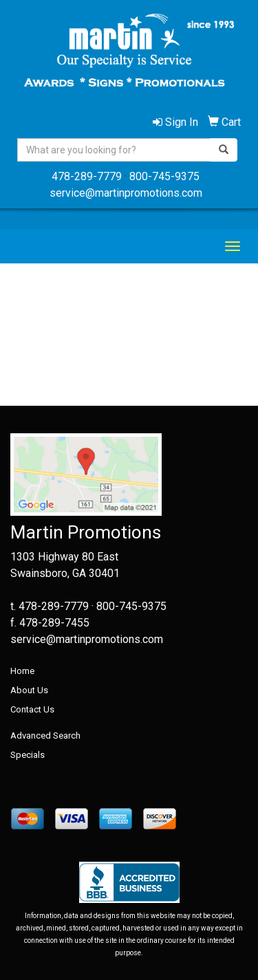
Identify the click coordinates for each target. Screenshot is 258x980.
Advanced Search (45, 736)
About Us (29, 690)
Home (22, 671)
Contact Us (32, 709)
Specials (28, 755)
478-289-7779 (87, 176)
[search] (224, 150)
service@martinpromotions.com (126, 193)
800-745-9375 (164, 176)
